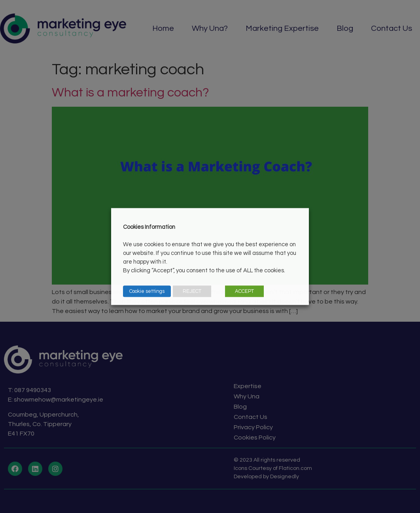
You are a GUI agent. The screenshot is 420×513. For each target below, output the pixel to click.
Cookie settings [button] (147, 291)
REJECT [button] (192, 291)
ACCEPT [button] (244, 291)
